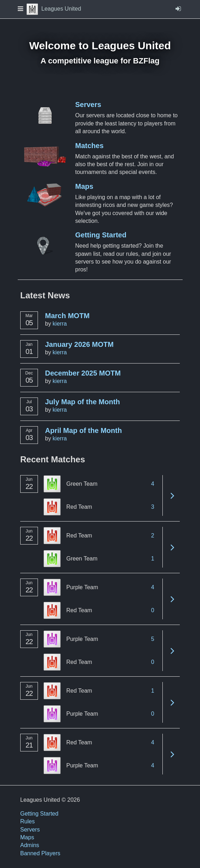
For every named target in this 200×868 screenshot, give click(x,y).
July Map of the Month (82, 402)
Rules (27, 821)
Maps (84, 186)
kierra (60, 324)
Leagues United (54, 9)
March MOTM (67, 316)
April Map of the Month (84, 430)
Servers (88, 105)
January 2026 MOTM (79, 344)
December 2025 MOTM (83, 373)
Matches (89, 146)
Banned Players (40, 853)
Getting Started (101, 235)
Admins (30, 845)
